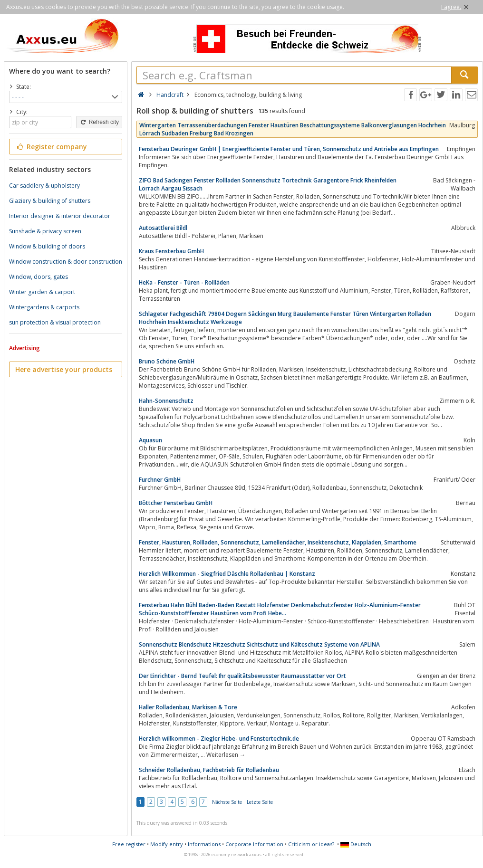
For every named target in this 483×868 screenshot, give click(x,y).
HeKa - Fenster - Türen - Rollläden (184, 282)
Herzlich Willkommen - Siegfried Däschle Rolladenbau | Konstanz (227, 574)
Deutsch (356, 844)
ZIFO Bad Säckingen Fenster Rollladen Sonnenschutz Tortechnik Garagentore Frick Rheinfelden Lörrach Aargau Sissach (268, 184)
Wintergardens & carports (44, 307)
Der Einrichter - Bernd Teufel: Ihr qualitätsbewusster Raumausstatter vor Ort (242, 676)
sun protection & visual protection (55, 322)
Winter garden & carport (42, 292)
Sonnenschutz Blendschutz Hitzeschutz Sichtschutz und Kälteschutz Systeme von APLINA (259, 644)
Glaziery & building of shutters (50, 201)
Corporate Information (254, 844)
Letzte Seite (260, 802)
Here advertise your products (64, 369)
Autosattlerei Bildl (163, 228)
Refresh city (99, 122)
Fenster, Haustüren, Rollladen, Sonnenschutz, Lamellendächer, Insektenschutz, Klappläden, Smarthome (278, 542)
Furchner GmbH (160, 480)
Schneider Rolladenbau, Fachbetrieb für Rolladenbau (209, 770)
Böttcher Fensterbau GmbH (176, 503)
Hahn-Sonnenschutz (166, 401)
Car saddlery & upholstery (44, 186)
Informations (204, 844)
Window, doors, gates (39, 277)
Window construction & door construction (66, 262)
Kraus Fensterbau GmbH (171, 251)
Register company (51, 147)
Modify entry (167, 844)
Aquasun (150, 440)
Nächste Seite (227, 802)
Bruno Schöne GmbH (167, 361)
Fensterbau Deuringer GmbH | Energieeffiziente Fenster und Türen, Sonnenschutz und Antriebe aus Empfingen (289, 149)
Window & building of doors (47, 246)
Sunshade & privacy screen (45, 231)
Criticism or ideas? (311, 844)
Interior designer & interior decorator (60, 216)
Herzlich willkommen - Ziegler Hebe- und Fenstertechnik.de (219, 739)
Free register (129, 844)
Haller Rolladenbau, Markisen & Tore (188, 707)
